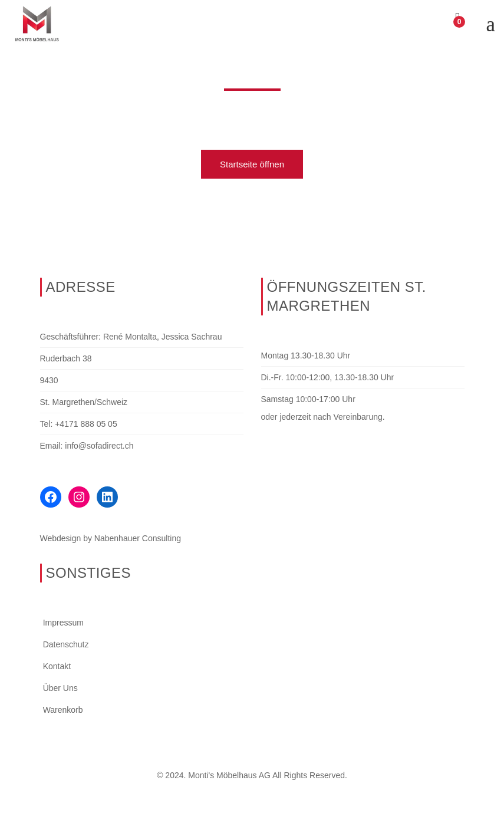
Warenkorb (63, 710)
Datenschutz (66, 644)
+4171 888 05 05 (86, 424)
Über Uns (60, 688)
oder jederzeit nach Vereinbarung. (323, 417)
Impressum (63, 623)
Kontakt (57, 666)
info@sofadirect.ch (99, 446)
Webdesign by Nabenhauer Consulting (111, 538)
